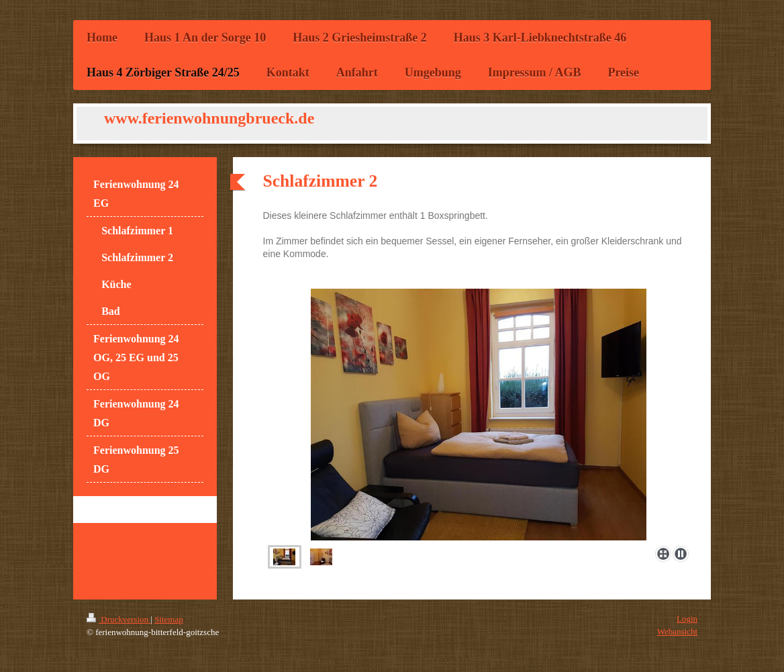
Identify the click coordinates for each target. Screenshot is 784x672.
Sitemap (169, 619)
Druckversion (118, 619)
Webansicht (677, 631)
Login (687, 619)
